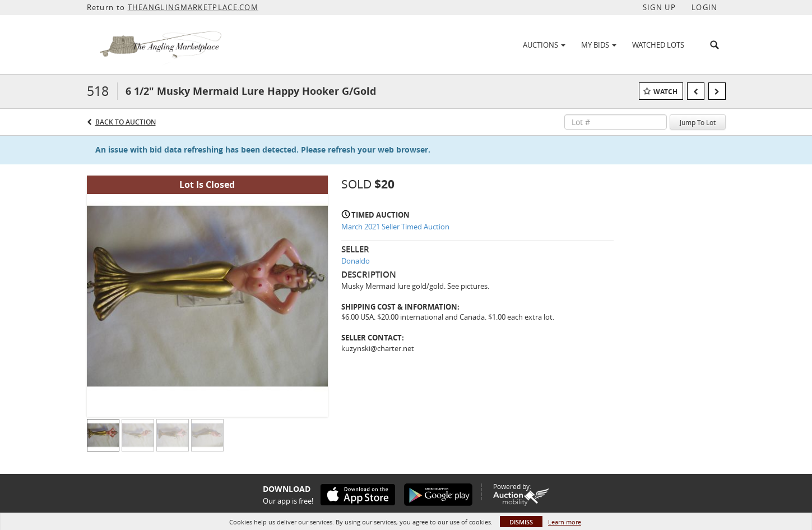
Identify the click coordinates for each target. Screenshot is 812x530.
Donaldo (356, 261)
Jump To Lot (698, 122)
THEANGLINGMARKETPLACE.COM (193, 7)
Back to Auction (126, 122)
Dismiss (521, 522)
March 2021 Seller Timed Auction (395, 227)
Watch (665, 92)
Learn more (565, 522)
